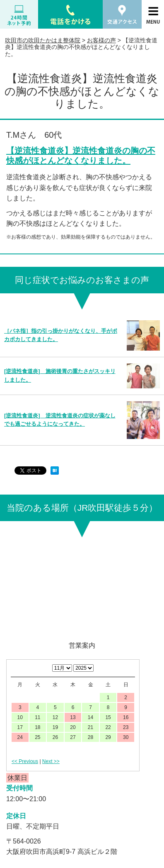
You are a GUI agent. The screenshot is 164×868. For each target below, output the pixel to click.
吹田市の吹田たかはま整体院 (43, 40)
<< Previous (25, 761)
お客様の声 (101, 40)
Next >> (51, 761)
